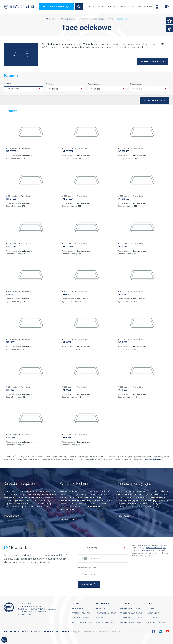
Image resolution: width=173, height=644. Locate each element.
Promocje (100, 609)
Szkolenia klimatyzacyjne (132, 613)
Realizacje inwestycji (82, 622)
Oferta (102, 7)
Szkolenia (91, 7)
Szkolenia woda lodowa (131, 618)
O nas (139, 7)
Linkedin (160, 631)
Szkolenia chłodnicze (130, 609)
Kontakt (148, 7)
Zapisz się (88, 584)
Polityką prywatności (144, 550)
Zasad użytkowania (154, 459)
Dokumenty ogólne (156, 622)
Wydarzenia (101, 618)
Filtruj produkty (153, 100)
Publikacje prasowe (105, 622)
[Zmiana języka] (167, 7)
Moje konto (62, 631)
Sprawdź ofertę (11, 516)
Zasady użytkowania (42, 631)
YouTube (168, 631)
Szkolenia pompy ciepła (131, 622)
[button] (66, 89)
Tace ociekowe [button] (14, 89)
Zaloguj (157, 7)
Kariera (151, 609)
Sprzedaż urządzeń (81, 613)
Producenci (77, 609)
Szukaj (79, 7)
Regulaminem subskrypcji (156, 548)
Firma (150, 604)
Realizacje (113, 7)
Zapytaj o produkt (151, 62)
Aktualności (127, 7)
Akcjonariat (153, 613)
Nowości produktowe (106, 613)
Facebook (153, 631)
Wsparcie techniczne (81, 618)
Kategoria (9, 84)
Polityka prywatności (16, 631)
